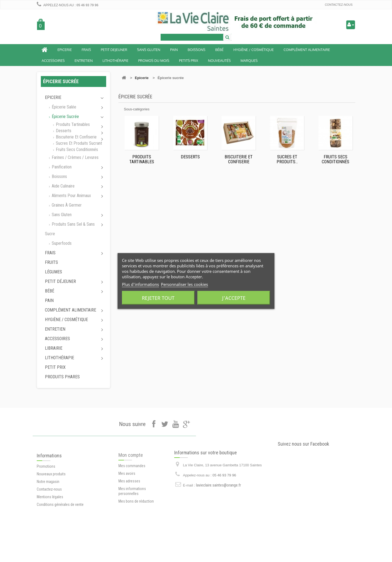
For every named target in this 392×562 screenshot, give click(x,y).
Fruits (51, 262)
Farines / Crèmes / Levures (75, 157)
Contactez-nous (339, 5)
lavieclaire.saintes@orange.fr (218, 499)
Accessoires (53, 61)
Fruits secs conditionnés (76, 149)
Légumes (53, 272)
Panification (61, 167)
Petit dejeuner (114, 50)
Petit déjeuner (60, 281)
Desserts (63, 131)
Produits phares (62, 377)
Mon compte (131, 474)
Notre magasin (48, 501)
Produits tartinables (72, 124)
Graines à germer (66, 205)
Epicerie (65, 50)
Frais (86, 50)
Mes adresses (129, 500)
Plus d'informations (140, 284)
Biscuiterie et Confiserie (76, 137)
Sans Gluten (149, 50)
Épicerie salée (63, 107)
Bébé (50, 291)
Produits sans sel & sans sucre (70, 229)
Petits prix (189, 61)
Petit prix (55, 367)
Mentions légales (50, 516)
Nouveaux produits (51, 493)
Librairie (54, 348)
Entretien (84, 61)
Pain (174, 50)
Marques (249, 61)
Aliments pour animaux (71, 196)
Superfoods (61, 243)
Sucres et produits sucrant (78, 143)
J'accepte (234, 298)
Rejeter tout (158, 298)
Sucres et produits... (287, 159)
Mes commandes (132, 484)
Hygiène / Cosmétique (253, 50)
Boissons (196, 50)
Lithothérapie (116, 61)
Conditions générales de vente (60, 524)
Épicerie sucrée (65, 117)
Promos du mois (154, 61)
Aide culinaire (63, 186)
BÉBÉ (219, 50)
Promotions (46, 486)
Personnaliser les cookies (184, 284)
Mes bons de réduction (136, 520)
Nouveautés (219, 61)
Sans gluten (61, 215)
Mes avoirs (127, 492)
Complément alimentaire (307, 50)
